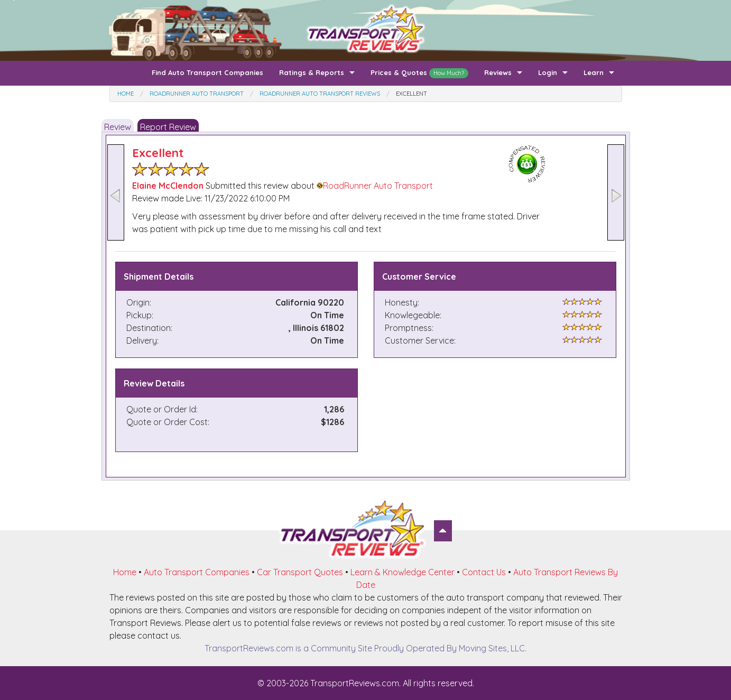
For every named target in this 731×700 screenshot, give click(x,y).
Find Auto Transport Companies (207, 72)
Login (548, 72)
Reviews (498, 72)
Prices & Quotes (419, 73)
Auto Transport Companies (197, 572)
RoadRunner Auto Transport (375, 186)
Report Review (168, 127)
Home (125, 572)
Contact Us (484, 572)
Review (118, 127)
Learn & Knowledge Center (402, 572)
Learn (594, 72)
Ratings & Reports (312, 72)
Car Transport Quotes (300, 572)
